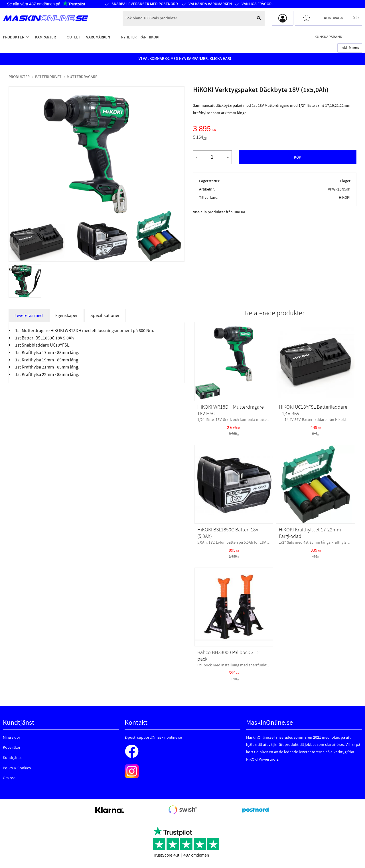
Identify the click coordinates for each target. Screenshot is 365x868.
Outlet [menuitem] (74, 37)
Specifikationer (105, 316)
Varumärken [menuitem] (98, 37)
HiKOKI (345, 197)
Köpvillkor (12, 748)
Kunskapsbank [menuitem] (328, 37)
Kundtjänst (12, 758)
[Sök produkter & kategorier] (188, 18)
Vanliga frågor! (257, 4)
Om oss (9, 778)
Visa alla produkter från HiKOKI (219, 212)
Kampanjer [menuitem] (45, 37)
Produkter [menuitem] (14, 37)
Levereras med (29, 316)
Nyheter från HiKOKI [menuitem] (140, 37)
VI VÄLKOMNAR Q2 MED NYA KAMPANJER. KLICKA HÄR (184, 59)
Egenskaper (67, 316)
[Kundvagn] (328, 18)
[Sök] (259, 18)
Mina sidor (12, 738)
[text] (275, 130)
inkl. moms (350, 48)
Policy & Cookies (17, 768)
